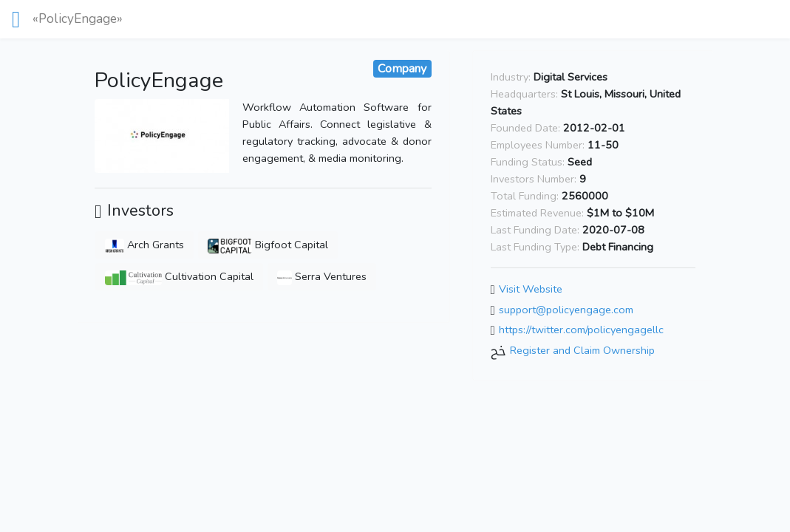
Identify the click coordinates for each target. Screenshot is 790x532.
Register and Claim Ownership (582, 350)
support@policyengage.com (566, 310)
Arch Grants (144, 245)
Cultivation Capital (179, 276)
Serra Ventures (322, 276)
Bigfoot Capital (268, 245)
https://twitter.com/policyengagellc (581, 330)
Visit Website (531, 289)
